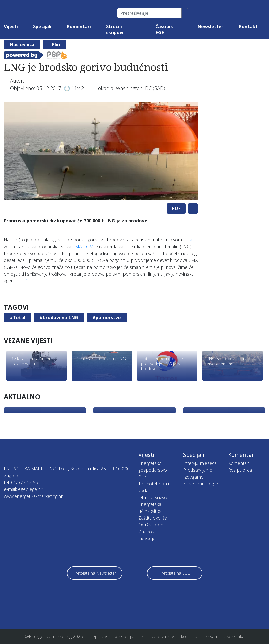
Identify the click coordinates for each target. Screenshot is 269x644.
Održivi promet (154, 525)
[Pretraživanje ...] (150, 13)
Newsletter (210, 26)
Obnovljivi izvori (154, 497)
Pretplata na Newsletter (95, 573)
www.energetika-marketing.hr (33, 496)
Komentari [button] (79, 26)
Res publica (240, 470)
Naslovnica (22, 44)
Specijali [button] (42, 26)
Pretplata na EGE (174, 573)
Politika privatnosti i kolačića (169, 636)
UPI (25, 281)
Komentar (238, 463)
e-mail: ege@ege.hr (23, 489)
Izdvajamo (193, 477)
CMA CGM (83, 247)
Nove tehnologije (201, 484)
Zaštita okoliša (153, 518)
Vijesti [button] (11, 26)
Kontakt (248, 26)
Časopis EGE (164, 29)
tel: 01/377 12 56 (21, 482)
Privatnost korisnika (225, 636)
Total (188, 240)
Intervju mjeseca (200, 463)
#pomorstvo (107, 317)
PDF (176, 208)
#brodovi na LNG (59, 317)
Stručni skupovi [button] (115, 29)
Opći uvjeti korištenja (112, 636)
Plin (56, 44)
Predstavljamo (198, 470)
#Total (17, 317)
